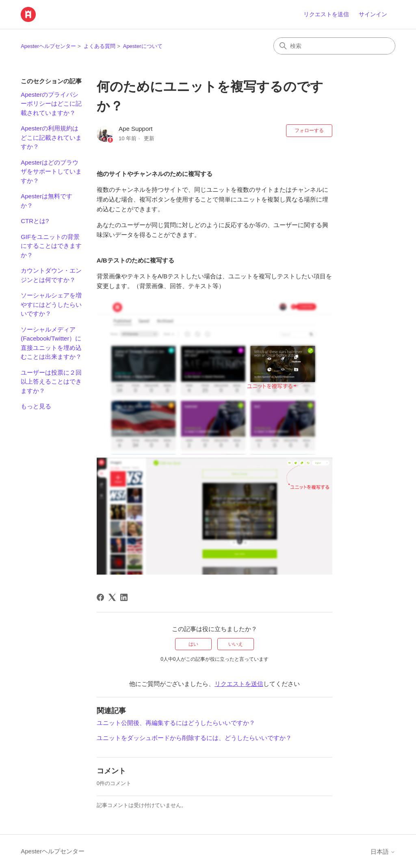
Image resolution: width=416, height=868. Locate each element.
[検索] (334, 46)
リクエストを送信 (326, 14)
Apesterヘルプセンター (48, 46)
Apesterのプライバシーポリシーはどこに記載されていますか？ (51, 104)
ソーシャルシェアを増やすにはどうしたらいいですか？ (51, 304)
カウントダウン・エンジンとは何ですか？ (51, 275)
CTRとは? (35, 221)
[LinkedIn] (124, 597)
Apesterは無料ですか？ (47, 201)
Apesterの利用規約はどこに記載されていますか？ (51, 137)
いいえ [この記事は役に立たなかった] (236, 644)
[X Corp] (112, 597)
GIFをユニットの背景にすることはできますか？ (51, 246)
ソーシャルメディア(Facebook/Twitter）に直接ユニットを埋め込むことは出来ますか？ (51, 343)
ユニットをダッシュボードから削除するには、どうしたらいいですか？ (194, 738)
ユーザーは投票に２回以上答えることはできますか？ (51, 382)
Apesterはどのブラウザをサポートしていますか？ (51, 171)
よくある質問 (100, 46)
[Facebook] (100, 597)
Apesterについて (143, 46)
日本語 (383, 852)
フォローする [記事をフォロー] (309, 130)
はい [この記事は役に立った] (193, 644)
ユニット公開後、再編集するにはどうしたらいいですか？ (176, 723)
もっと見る (36, 406)
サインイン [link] (373, 14)
